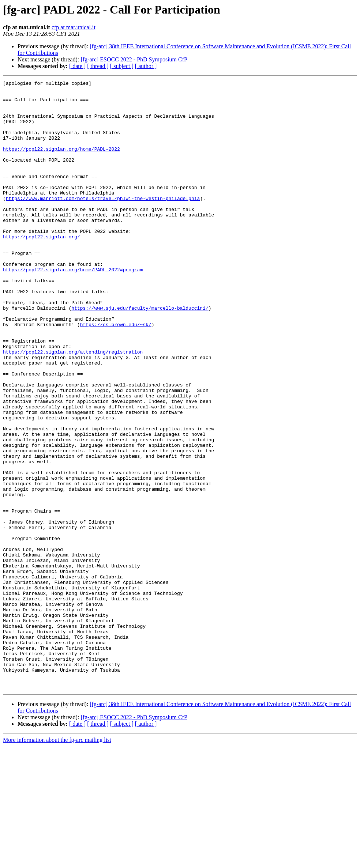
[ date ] (77, 66)
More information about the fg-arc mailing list (57, 862)
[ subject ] (122, 66)
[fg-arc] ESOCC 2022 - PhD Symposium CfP (134, 59)
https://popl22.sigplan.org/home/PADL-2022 (61, 163)
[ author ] (146, 66)
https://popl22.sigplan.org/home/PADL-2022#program (73, 308)
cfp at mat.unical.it (74, 27)
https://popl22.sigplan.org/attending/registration (73, 407)
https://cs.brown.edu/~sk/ (116, 374)
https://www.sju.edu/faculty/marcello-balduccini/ (140, 354)
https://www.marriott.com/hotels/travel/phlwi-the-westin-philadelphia (103, 222)
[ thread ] (98, 66)
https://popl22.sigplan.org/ (42, 268)
